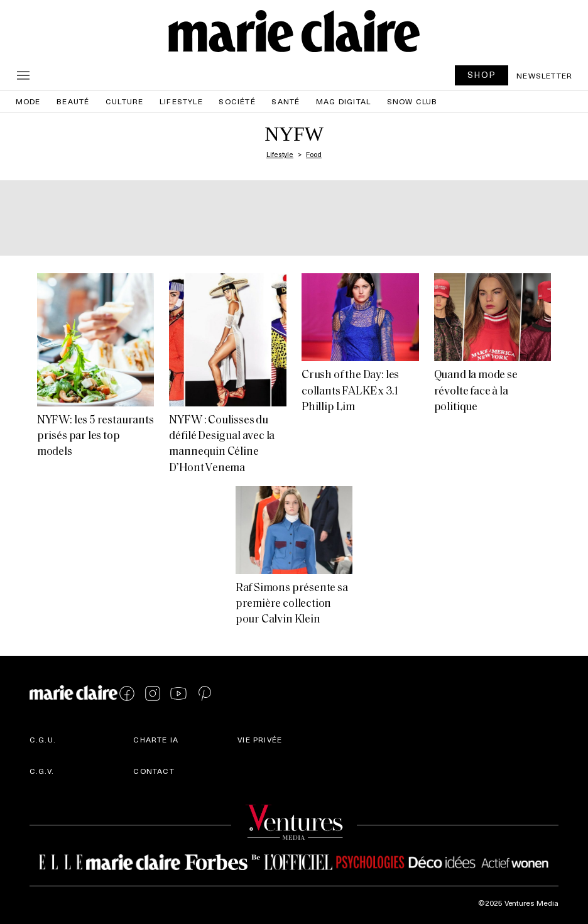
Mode (28, 101)
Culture (124, 101)
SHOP (482, 74)
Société (237, 101)
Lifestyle (181, 101)
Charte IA (156, 739)
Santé (286, 101)
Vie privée (260, 739)
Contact (154, 771)
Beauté (73, 101)
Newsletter (544, 75)
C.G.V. (42, 771)
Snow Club (412, 101)
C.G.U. (43, 739)
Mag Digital (343, 101)
